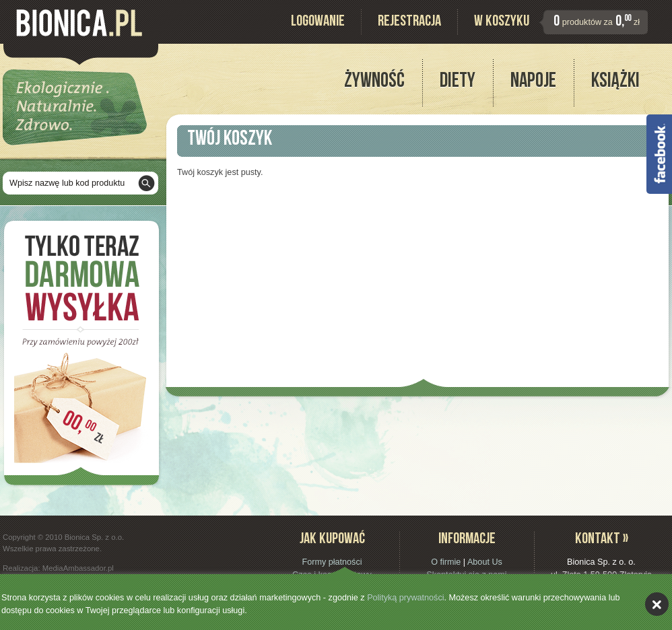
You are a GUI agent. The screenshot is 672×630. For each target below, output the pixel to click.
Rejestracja (409, 23)
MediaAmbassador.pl (78, 568)
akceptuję (657, 604)
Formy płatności (332, 562)
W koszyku (502, 23)
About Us (485, 562)
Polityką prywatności (405, 598)
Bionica (79, 23)
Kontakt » (602, 540)
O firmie (446, 562)
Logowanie (318, 23)
